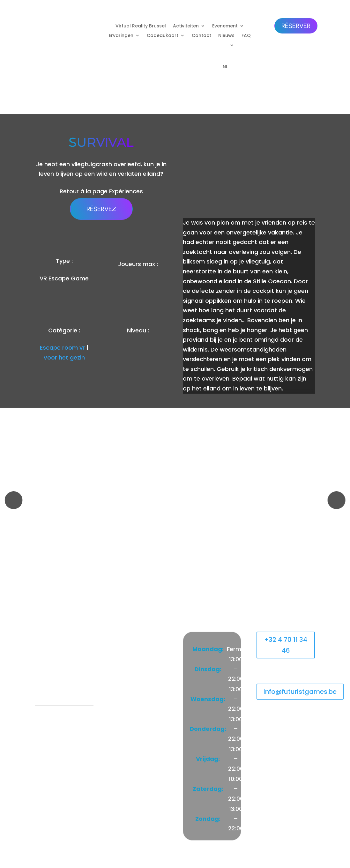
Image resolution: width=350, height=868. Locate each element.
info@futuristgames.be (300, 692)
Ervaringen (121, 36)
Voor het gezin (64, 357)
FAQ (246, 36)
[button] (13, 500)
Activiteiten (186, 26)
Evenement (225, 26)
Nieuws (226, 36)
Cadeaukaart (163, 36)
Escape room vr (62, 348)
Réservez (101, 209)
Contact (201, 36)
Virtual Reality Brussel (141, 26)
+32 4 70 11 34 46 (286, 645)
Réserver (296, 26)
